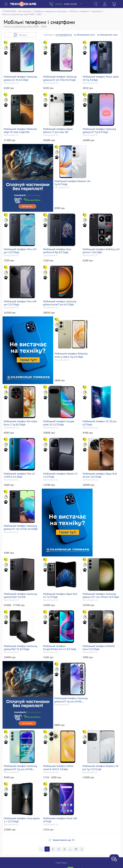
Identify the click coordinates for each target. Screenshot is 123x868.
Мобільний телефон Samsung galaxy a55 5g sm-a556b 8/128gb (21, 702)
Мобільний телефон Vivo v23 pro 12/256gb (99, 210)
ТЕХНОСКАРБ (9, 11)
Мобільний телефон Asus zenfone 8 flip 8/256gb (18, 272)
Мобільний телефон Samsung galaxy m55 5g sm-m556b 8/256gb (60, 702)
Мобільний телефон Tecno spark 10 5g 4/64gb (98, 87)
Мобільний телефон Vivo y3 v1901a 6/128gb (20, 456)
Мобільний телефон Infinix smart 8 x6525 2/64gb (98, 702)
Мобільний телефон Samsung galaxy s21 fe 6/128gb (21, 87)
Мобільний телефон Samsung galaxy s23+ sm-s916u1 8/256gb (60, 579)
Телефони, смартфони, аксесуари (50, 11)
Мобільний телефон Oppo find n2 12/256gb (21, 579)
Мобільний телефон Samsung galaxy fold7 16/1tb (100, 518)
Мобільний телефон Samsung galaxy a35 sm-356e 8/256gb (60, 87)
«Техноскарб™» (48, 861)
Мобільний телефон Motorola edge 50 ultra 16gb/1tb (21, 149)
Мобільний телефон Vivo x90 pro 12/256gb (99, 272)
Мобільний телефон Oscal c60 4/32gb (100, 764)
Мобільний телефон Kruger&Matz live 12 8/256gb (21, 641)
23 (76, 793)
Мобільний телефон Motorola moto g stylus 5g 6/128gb (100, 333)
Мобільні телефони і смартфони (86, 11)
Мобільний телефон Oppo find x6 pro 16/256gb (100, 456)
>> (70, 793)
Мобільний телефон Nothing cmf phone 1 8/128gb (60, 272)
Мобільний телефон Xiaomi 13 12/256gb (61, 456)
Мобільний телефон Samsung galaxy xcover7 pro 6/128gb (21, 333)
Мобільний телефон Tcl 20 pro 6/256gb (100, 395)
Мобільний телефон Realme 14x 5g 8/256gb (59, 210)
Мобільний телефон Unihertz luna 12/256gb (60, 641)
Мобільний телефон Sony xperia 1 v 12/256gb (58, 764)
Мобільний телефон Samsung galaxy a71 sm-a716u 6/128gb (21, 518)
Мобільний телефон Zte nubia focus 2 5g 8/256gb (21, 395)
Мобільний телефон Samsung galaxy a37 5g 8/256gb (100, 149)
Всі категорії (25, 11)
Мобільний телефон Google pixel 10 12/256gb (59, 395)
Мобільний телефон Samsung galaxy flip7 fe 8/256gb (100, 579)
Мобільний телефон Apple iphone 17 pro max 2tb (58, 149)
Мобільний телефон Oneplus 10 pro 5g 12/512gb (20, 764)
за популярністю (64, 35)
